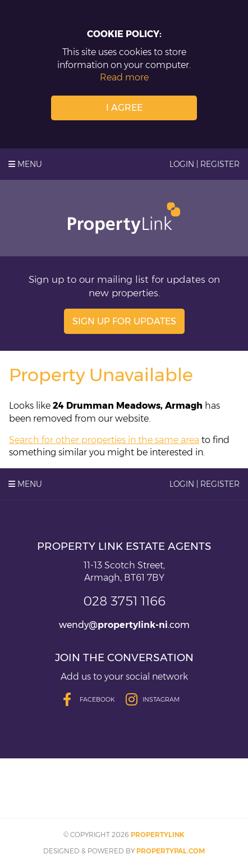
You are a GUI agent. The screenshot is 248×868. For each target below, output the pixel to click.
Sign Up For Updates (124, 321)
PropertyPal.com (171, 851)
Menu (25, 164)
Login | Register (205, 164)
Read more (124, 77)
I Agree (124, 108)
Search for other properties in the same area (104, 440)
